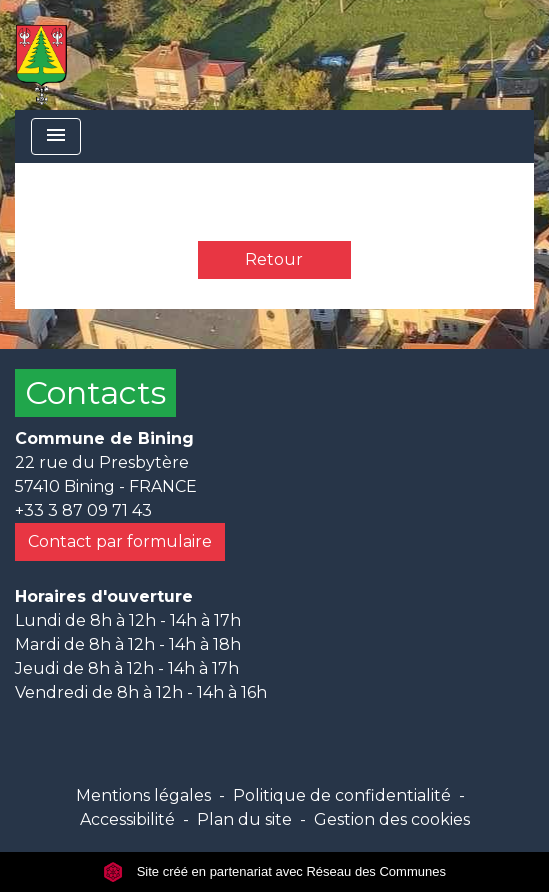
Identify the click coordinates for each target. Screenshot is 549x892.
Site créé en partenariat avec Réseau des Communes (274, 871)
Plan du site (244, 819)
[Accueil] (41, 55)
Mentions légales (143, 795)
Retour (274, 259)
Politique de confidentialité (342, 795)
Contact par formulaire (120, 541)
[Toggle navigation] (56, 136)
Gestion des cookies (392, 819)
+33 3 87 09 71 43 (83, 510)
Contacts (95, 392)
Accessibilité (127, 819)
